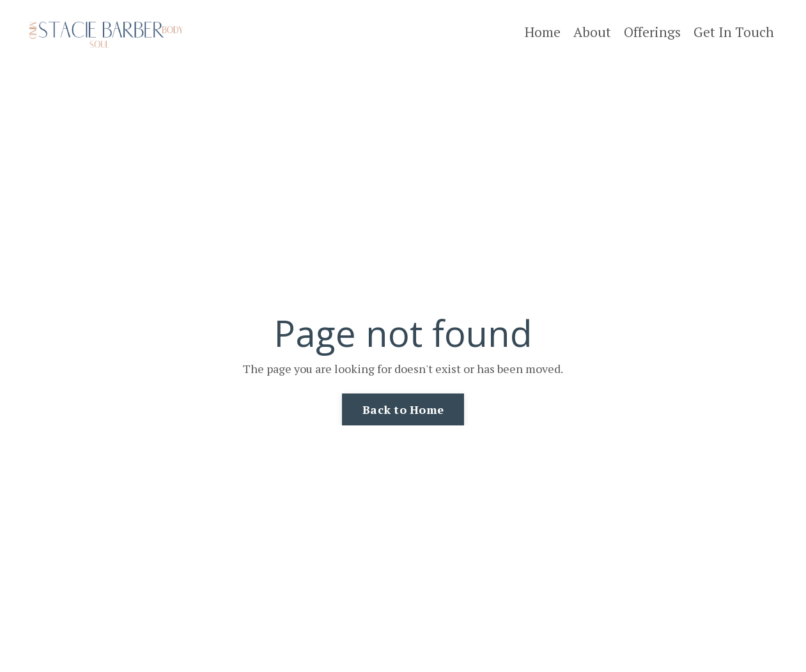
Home (543, 32)
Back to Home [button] (403, 409)
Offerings (652, 32)
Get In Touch (734, 32)
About (592, 32)
